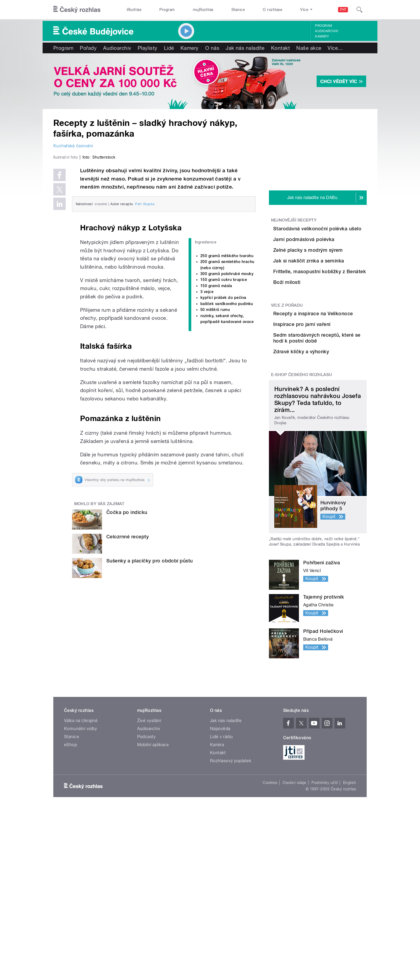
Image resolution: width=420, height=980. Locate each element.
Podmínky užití (325, 913)
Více (335, 48)
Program (167, 10)
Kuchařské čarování (73, 146)
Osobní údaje (295, 913)
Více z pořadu (287, 387)
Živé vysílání (149, 851)
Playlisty (148, 48)
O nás (212, 48)
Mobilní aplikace (153, 875)
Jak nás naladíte (245, 48)
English (350, 913)
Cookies (270, 913)
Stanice (238, 10)
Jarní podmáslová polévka (334, 253)
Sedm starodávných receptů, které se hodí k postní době (329, 450)
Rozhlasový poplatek (231, 891)
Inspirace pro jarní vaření (332, 419)
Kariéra (217, 875)
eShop (70, 875)
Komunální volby (80, 859)
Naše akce (309, 48)
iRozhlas (134, 10)
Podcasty (147, 867)
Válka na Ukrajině (81, 851)
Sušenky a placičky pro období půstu (150, 675)
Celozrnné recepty (127, 650)
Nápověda (220, 859)
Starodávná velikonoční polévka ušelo (331, 232)
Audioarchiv (327, 31)
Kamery (322, 36)
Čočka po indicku (127, 626)
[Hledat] (359, 10)
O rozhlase (273, 10)
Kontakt (280, 48)
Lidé (169, 48)
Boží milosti (317, 350)
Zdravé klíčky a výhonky (331, 468)
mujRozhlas (203, 10)
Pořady (88, 48)
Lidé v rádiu (222, 867)
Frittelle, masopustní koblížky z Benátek (327, 328)
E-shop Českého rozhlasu (302, 505)
